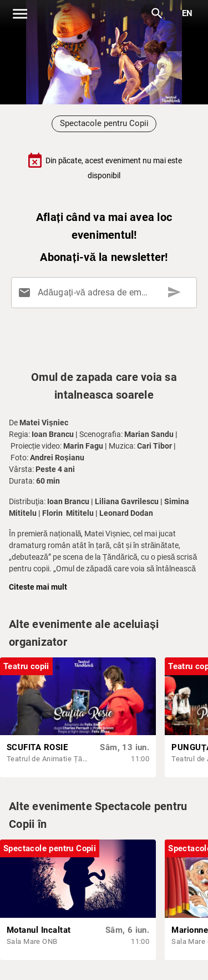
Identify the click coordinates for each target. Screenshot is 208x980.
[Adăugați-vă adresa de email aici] (106, 293)
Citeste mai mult (38, 587)
